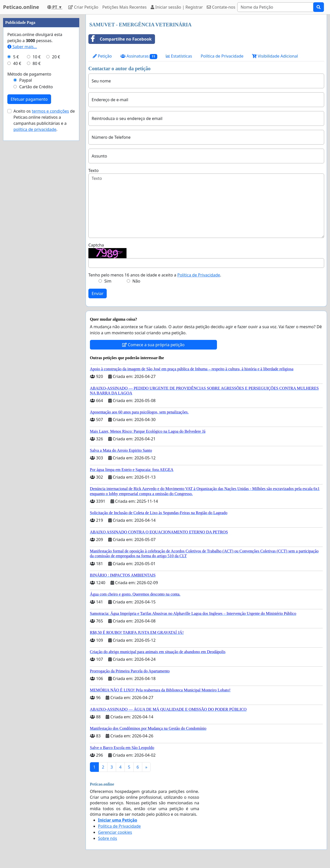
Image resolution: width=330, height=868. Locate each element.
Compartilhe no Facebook (120, 39)
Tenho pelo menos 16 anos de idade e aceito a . (155, 275)
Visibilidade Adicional (275, 56)
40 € (17, 63)
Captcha (96, 245)
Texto (93, 170)
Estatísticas (179, 56)
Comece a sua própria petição (153, 345)
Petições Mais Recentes (124, 7)
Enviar (98, 293)
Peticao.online (21, 7)
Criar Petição (83, 7)
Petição (102, 56)
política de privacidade (35, 129)
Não (136, 281)
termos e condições (50, 111)
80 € (37, 63)
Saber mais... (22, 47)
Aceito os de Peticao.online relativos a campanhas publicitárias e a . (44, 120)
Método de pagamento (29, 74)
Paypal (26, 80)
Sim (108, 281)
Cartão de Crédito (36, 87)
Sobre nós (108, 838)
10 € (37, 57)
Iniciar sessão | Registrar (177, 7)
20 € (56, 57)
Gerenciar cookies (115, 832)
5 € (16, 57)
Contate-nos (221, 7)
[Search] (275, 7)
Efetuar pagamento (29, 99)
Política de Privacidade (222, 56)
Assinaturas (139, 56)
